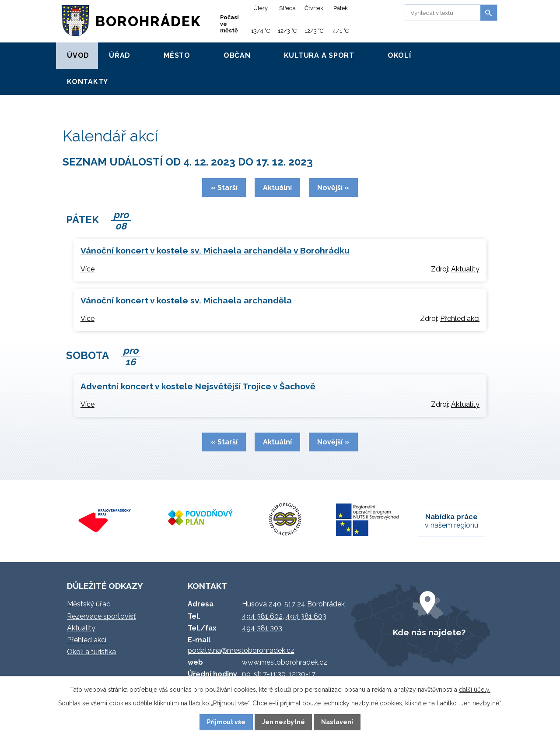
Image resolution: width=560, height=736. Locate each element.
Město (177, 55)
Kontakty (87, 82)
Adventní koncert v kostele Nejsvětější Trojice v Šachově (198, 386)
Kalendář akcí (120, 105)
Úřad (120, 55)
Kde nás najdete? (429, 632)
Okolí (399, 55)
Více (87, 269)
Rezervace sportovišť (101, 616)
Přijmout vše (226, 722)
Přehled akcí (460, 319)
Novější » (333, 188)
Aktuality (465, 269)
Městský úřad (89, 604)
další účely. (475, 690)
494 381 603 (306, 616)
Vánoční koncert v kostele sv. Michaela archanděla (186, 300)
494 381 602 (262, 616)
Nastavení (337, 722)
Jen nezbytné (283, 722)
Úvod (78, 55)
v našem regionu (451, 521)
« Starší (224, 188)
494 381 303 (262, 628)
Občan (237, 55)
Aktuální (277, 188)
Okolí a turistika (91, 652)
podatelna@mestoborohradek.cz (241, 650)
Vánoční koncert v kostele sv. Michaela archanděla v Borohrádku (215, 250)
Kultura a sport (319, 55)
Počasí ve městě (229, 24)
